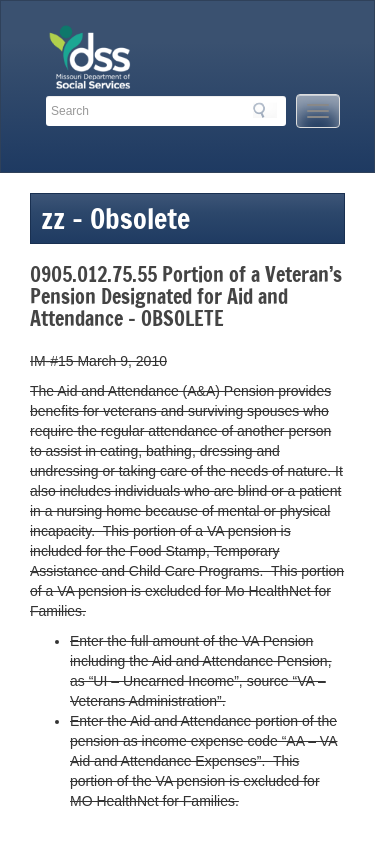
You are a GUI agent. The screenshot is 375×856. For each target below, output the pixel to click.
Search (265, 110)
